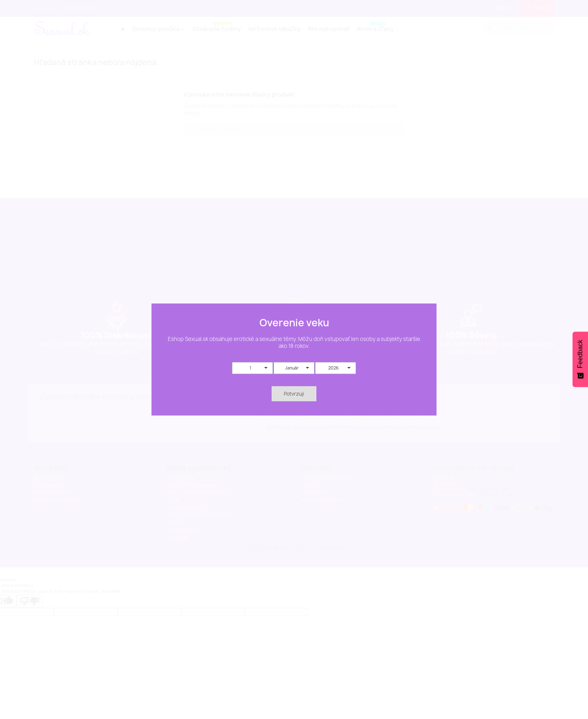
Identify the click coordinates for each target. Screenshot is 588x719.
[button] (252, 368)
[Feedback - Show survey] (580, 359)
